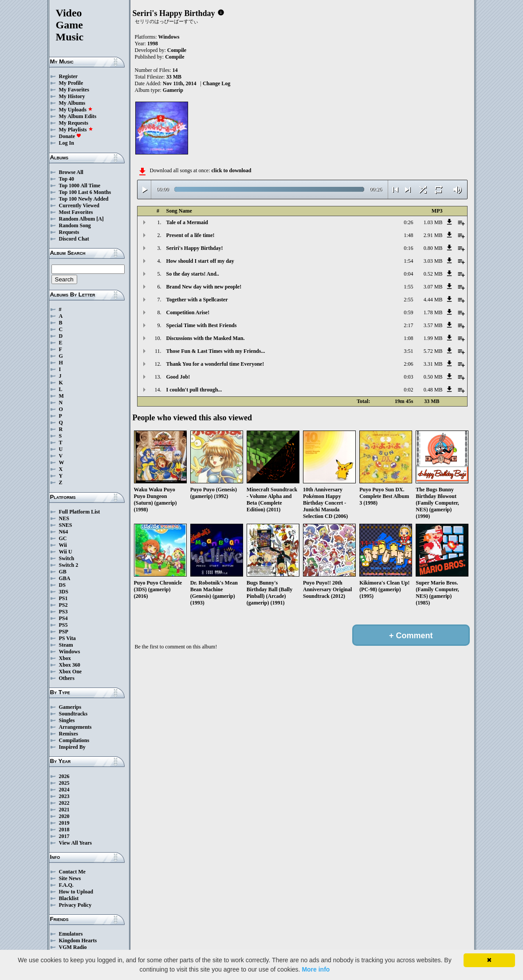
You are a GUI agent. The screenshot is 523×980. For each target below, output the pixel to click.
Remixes (69, 734)
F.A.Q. (66, 885)
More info (316, 969)
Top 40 (67, 179)
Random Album (77, 219)
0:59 (408, 312)
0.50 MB (433, 377)
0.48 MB (433, 390)
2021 (64, 810)
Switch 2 (69, 565)
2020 (64, 816)
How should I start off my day (200, 261)
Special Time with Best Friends (202, 325)
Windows (70, 652)
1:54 (408, 261)
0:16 (408, 248)
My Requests (74, 123)
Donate (70, 136)
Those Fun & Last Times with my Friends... (216, 351)
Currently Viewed (79, 205)
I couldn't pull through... (194, 390)
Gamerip (173, 90)
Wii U (66, 552)
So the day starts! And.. (193, 274)
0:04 (408, 274)
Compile (177, 50)
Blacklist (69, 898)
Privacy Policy (75, 905)
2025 (64, 783)
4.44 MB (433, 300)
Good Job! (178, 377)
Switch (67, 558)
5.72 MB (433, 351)
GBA (65, 578)
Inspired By (72, 747)
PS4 (63, 618)
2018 (64, 830)
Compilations (74, 740)
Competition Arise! (188, 312)
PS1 (63, 598)
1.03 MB (433, 222)
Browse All (71, 172)
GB (63, 572)
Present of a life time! (191, 235)
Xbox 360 (70, 665)
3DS (64, 592)
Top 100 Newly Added (84, 199)
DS (62, 585)
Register (69, 76)
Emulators (71, 934)
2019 (64, 823)
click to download (231, 170)
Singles (67, 720)
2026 (64, 776)
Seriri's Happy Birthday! (195, 248)
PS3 (63, 612)
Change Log (216, 83)
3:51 (408, 351)
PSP (64, 632)
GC (63, 538)
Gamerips (70, 707)
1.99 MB (433, 338)
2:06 (408, 364)
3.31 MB (433, 364)
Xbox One (71, 672)
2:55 (408, 300)
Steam (66, 645)
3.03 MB (433, 261)
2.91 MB (433, 235)
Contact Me (72, 872)
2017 (64, 836)
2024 (64, 790)
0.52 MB (433, 274)
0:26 (408, 222)
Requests (69, 232)
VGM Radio (73, 947)
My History (72, 96)
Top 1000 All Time (80, 186)
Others (67, 678)
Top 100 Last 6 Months (85, 192)
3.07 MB (433, 287)
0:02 (408, 390)
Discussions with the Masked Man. (206, 338)
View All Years (75, 843)
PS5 (63, 625)
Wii (63, 545)
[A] (100, 219)
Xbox (65, 658)
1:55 (408, 287)
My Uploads (76, 110)
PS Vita (67, 638)
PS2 (63, 605)
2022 (64, 803)
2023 (64, 796)
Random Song (75, 225)
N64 (64, 532)
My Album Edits (78, 116)
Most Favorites (76, 212)
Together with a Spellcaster (197, 300)
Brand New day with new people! (204, 287)
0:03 (408, 377)
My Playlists (76, 130)
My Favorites (74, 90)
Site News (70, 878)
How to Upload (76, 892)
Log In (67, 143)
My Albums (72, 103)
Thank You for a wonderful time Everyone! (215, 364)
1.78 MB (433, 312)
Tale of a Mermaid (187, 222)
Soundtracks (73, 714)
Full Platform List (80, 512)
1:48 (408, 235)
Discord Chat (74, 239)
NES (64, 518)
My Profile (71, 83)
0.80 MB (433, 248)
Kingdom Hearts (78, 940)
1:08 (408, 338)
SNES (66, 525)
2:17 (408, 325)
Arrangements (75, 727)
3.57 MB (433, 325)
